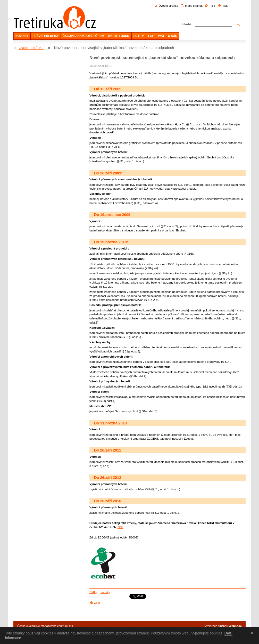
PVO (161, 36)
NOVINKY (22, 36)
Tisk (225, 6)
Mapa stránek (194, 6)
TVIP (151, 36)
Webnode (235, 626)
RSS (212, 6)
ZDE (120, 527)
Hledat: (187, 24)
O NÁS (173, 36)
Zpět (97, 603)
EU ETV (139, 36)
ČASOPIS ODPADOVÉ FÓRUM (83, 36)
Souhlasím (253, 633)
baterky (105, 592)
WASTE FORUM (119, 36)
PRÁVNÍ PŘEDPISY (46, 36)
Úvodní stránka (168, 6)
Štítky (93, 592)
